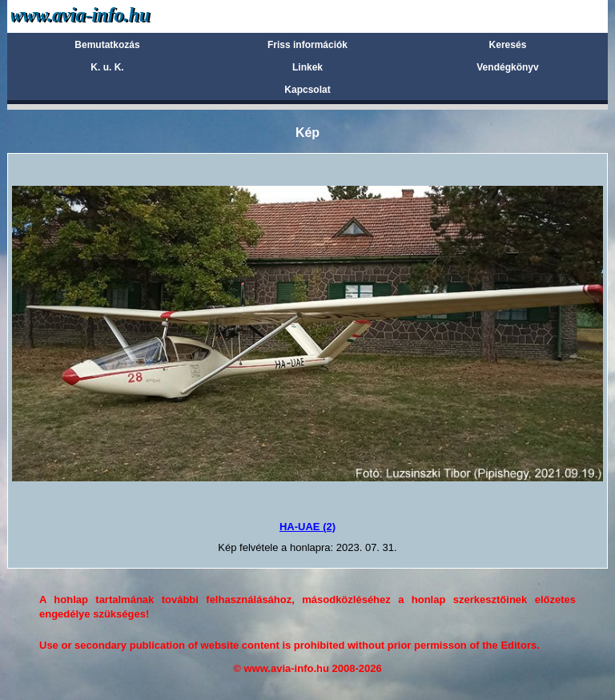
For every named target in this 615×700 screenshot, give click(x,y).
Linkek (307, 67)
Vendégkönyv (507, 67)
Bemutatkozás (107, 45)
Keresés (508, 45)
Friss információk (307, 45)
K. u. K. (107, 67)
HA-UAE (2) (307, 527)
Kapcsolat (307, 90)
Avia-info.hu (109, 16)
